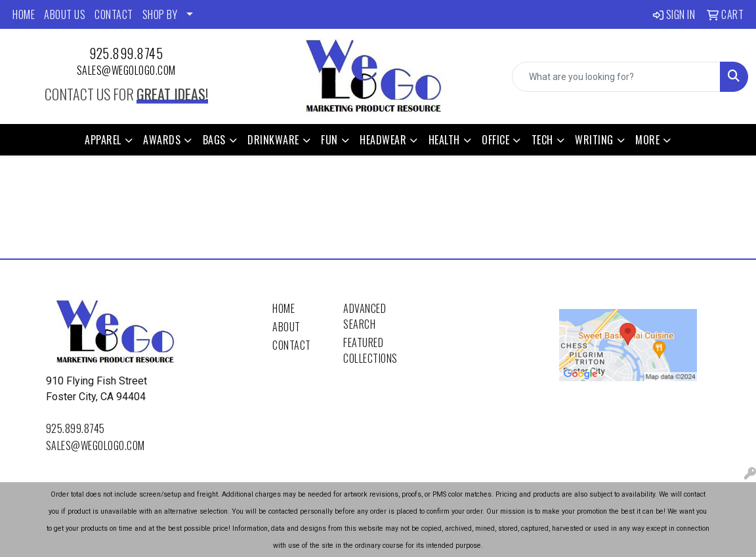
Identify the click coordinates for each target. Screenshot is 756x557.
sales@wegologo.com (126, 70)
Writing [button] (594, 140)
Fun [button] (329, 140)
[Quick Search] (616, 77)
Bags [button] (214, 140)
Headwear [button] (383, 140)
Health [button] (444, 140)
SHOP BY (160, 14)
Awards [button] (162, 140)
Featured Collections (370, 350)
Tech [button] (542, 140)
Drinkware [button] (273, 140)
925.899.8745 (126, 53)
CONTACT (114, 14)
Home (283, 308)
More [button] (647, 140)
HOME (24, 14)
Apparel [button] (103, 140)
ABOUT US (65, 14)
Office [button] (495, 140)
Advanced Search (365, 316)
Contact (292, 345)
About (286, 327)
